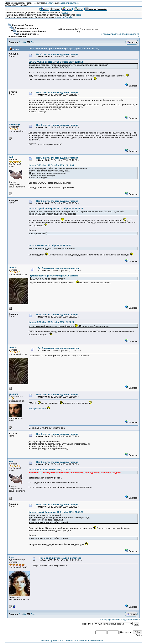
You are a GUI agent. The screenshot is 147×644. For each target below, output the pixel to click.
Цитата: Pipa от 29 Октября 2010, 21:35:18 (50, 469)
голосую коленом (39, 409)
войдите (50, 3)
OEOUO (13, 268)
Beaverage (15, 124)
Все (33, 42)
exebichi (13, 394)
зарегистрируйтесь (69, 3)
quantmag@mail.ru (64, 17)
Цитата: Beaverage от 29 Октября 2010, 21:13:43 (54, 276)
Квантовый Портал (22, 25)
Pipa (11, 557)
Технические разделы (26, 28)
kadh (12, 157)
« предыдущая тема (111, 34)
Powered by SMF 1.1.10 (52, 641)
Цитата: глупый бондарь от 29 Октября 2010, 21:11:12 (56, 208)
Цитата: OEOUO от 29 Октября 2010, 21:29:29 (51, 322)
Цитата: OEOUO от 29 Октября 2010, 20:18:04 (51, 165)
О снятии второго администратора (23, 35)
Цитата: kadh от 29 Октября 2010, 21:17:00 (50, 245)
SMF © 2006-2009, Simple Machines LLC (86, 641)
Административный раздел (32, 31)
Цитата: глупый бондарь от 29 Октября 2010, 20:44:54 (56, 62)
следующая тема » (130, 620)
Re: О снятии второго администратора (57, 54)
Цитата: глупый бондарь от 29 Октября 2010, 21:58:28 (56, 512)
